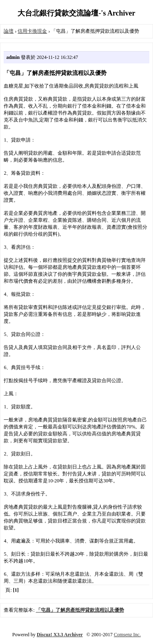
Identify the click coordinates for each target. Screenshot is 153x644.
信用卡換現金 (32, 31)
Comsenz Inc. (127, 635)
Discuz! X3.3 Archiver (60, 635)
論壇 (9, 31)
